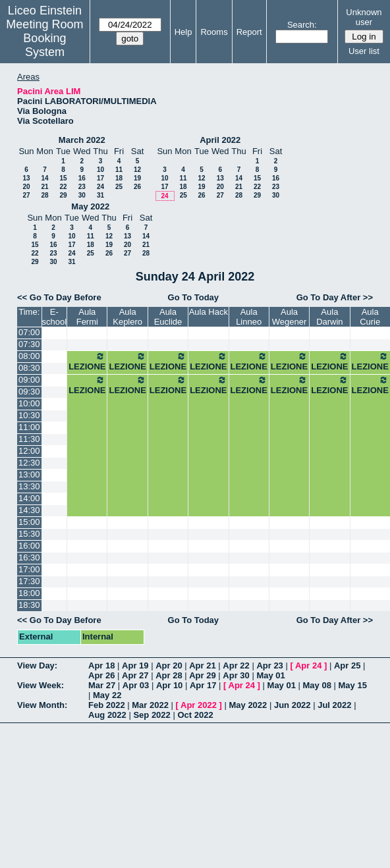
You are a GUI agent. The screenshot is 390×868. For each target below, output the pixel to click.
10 (100, 170)
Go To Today (194, 297)
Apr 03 (136, 685)
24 (100, 187)
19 (137, 178)
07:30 (29, 344)
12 (137, 170)
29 (63, 195)
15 (63, 178)
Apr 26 (101, 675)
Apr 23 (269, 665)
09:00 (29, 380)
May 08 (317, 685)
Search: (302, 25)
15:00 (29, 522)
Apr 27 (135, 675)
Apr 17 (203, 685)
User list (364, 51)
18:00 (29, 593)
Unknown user (364, 17)
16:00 (29, 546)
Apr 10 (169, 685)
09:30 (29, 392)
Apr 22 (236, 665)
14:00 (29, 498)
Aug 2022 (107, 715)
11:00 (29, 427)
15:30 (29, 534)
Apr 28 (169, 675)
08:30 (29, 368)
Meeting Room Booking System (44, 38)
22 (63, 187)
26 (137, 187)
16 (82, 178)
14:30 (29, 510)
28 (44, 195)
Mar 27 (102, 685)
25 (119, 187)
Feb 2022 (107, 705)
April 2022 (220, 140)
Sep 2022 (152, 715)
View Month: (42, 705)
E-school (55, 317)
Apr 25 (347, 665)
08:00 (29, 356)
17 (100, 178)
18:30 (29, 605)
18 (119, 178)
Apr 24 (308, 665)
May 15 (353, 685)
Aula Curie (370, 317)
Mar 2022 (150, 705)
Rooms (214, 32)
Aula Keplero (127, 317)
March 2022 (82, 140)
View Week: (41, 685)
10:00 (29, 403)
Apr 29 (202, 675)
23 (82, 187)
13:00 (29, 475)
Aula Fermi (87, 317)
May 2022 (90, 206)
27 (26, 195)
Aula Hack (209, 312)
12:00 (29, 451)
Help (183, 32)
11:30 (29, 439)
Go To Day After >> (335, 297)
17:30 (29, 581)
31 (100, 195)
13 (26, 178)
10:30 (29, 415)
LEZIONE (87, 361)
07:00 (29, 332)
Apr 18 (101, 665)
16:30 (29, 557)
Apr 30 (236, 675)
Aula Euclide (168, 317)
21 (44, 187)
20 (26, 187)
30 (82, 195)
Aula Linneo (249, 317)
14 (44, 178)
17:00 (29, 569)
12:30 (29, 463)
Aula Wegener (290, 317)
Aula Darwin (329, 317)
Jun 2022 (292, 705)
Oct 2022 (195, 715)
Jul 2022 (334, 705)
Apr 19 (135, 665)
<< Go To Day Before (59, 297)
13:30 (29, 486)
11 (119, 170)
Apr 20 (169, 665)
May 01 (270, 675)
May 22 (107, 695)
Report (249, 32)
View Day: (37, 665)
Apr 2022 (199, 705)
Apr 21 (202, 665)
